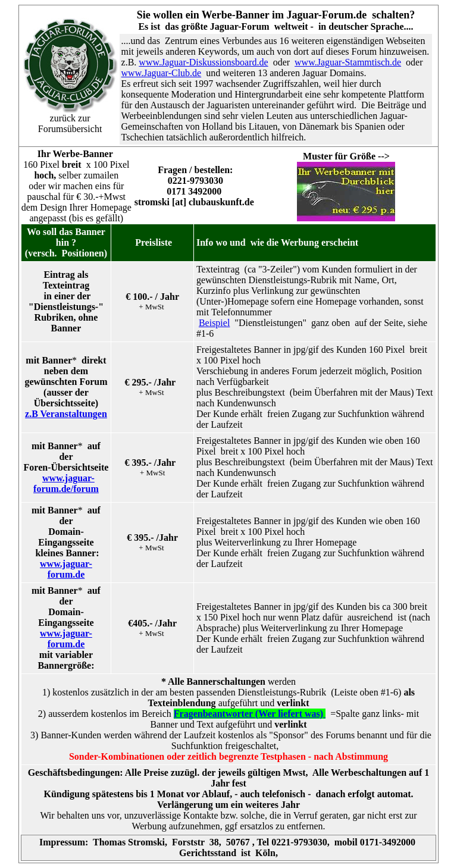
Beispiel (214, 323)
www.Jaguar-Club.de (162, 73)
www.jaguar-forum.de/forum (66, 483)
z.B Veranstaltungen (66, 414)
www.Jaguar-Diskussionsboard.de (203, 62)
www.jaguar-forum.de (66, 569)
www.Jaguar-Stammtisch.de (348, 62)
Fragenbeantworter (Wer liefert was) (250, 714)
